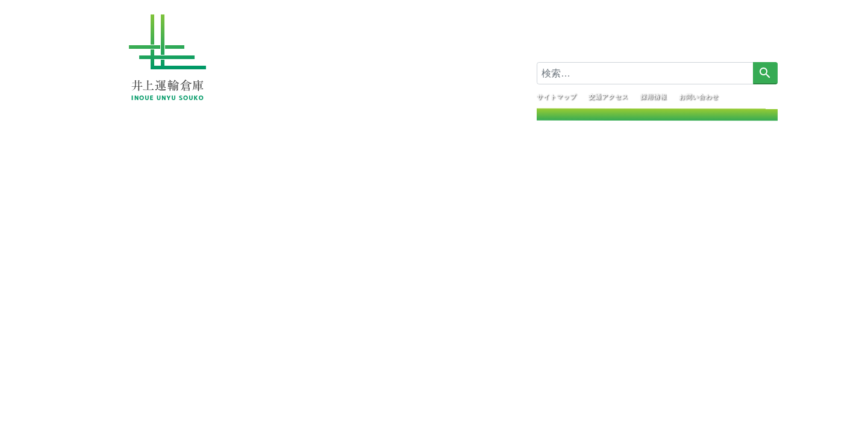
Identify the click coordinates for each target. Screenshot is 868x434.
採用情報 (653, 96)
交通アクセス (608, 96)
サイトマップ (556, 96)
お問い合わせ (698, 96)
